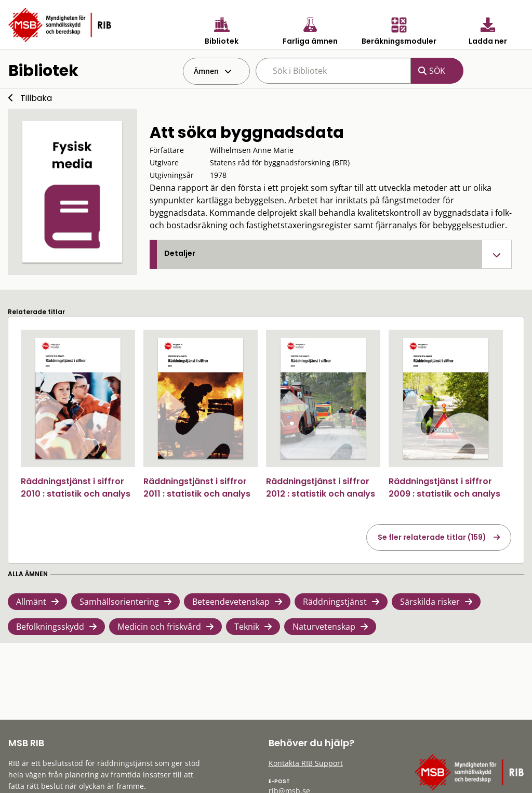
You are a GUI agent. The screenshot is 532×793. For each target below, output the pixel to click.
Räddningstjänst (335, 602)
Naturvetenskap (324, 627)
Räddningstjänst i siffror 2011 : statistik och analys (197, 487)
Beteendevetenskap (231, 602)
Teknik (247, 627)
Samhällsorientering (119, 602)
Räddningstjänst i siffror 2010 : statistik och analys (76, 487)
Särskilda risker (430, 602)
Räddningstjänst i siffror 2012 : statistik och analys (321, 487)
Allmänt (31, 602)
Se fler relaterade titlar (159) (432, 537)
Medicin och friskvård (159, 627)
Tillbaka (36, 98)
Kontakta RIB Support (306, 763)
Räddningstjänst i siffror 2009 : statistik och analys (444, 487)
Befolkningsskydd (50, 627)
